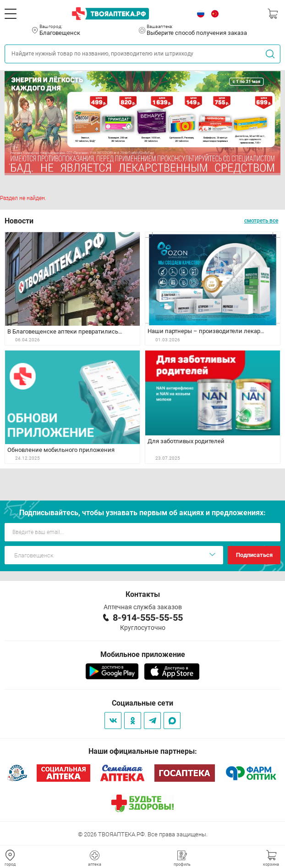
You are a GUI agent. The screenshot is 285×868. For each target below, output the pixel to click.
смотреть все (261, 221)
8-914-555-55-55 (148, 618)
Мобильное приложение (143, 654)
